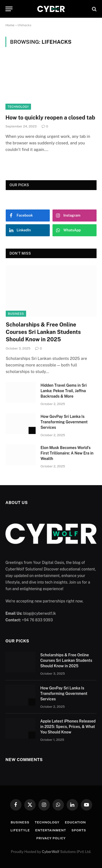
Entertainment (51, 830)
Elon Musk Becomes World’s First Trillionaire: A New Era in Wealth (67, 453)
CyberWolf (51, 852)
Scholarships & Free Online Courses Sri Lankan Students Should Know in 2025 (43, 332)
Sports (79, 830)
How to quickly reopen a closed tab (50, 118)
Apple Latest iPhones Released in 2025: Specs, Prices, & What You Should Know (68, 727)
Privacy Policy (51, 838)
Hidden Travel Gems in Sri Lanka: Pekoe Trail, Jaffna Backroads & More (64, 391)
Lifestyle (20, 830)
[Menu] (9, 9)
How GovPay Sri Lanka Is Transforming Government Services (64, 422)
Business (16, 314)
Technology (18, 107)
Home (10, 25)
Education (75, 822)
